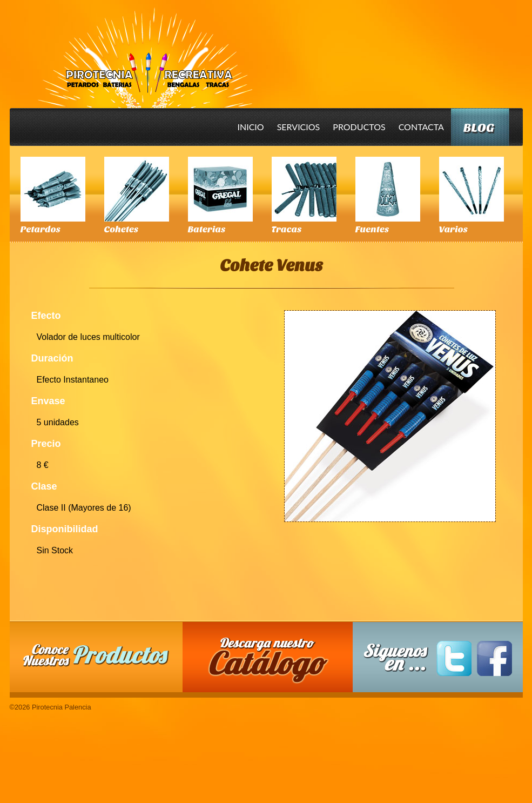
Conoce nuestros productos (96, 655)
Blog (479, 128)
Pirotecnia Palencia (144, 50)
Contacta (421, 127)
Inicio (251, 127)
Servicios (299, 127)
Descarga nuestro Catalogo (273, 663)
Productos (359, 127)
